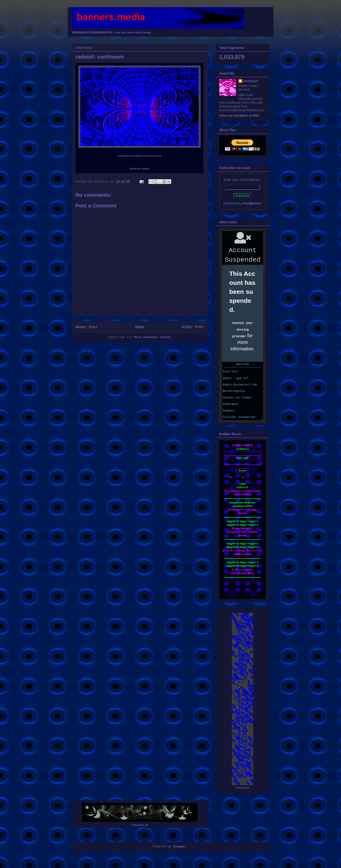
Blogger (180, 847)
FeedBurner (252, 203)
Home (140, 327)
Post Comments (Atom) (153, 337)
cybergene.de (242, 788)
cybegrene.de (140, 825)
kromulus (251, 81)
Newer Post (87, 327)
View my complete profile (239, 116)
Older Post (193, 327)
